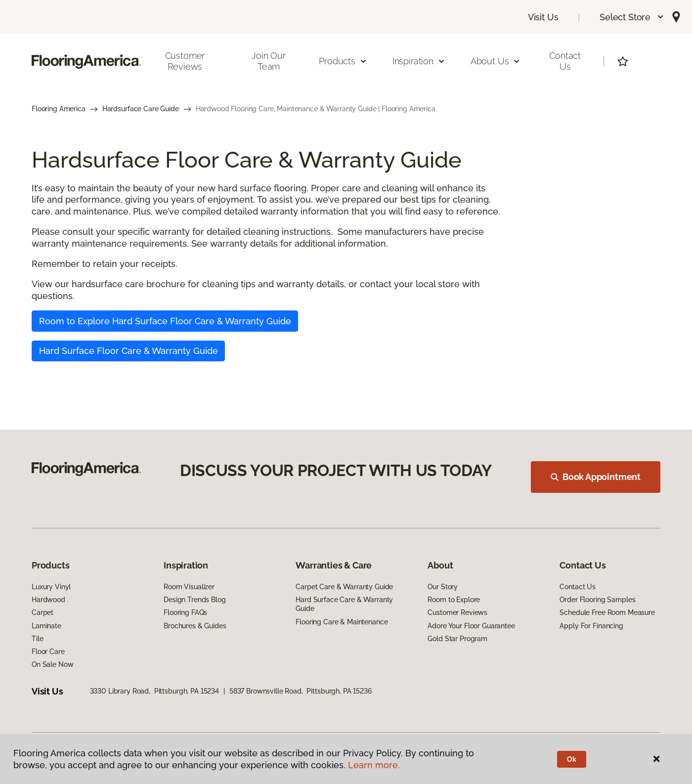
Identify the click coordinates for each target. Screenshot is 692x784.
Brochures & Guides (195, 626)
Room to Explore (454, 600)
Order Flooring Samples (597, 600)
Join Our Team (269, 61)
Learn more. (374, 765)
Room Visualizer (189, 587)
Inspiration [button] (419, 61)
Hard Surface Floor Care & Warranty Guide (129, 351)
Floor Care (48, 652)
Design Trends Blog (195, 600)
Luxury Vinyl (51, 587)
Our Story (443, 587)
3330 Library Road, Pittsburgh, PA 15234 (154, 691)
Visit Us (543, 17)
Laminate (46, 626)
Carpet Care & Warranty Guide (344, 587)
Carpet (43, 612)
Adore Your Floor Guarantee (471, 626)
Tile (37, 639)
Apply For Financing (591, 626)
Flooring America (59, 109)
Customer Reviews (185, 61)
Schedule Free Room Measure (607, 612)
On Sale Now (52, 664)
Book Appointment (596, 477)
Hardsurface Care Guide (141, 109)
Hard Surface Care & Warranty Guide (344, 604)
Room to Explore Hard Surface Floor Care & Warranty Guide (165, 321)
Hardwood (48, 600)
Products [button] (343, 61)
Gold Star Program (457, 639)
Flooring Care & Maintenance (342, 622)
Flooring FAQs (185, 612)
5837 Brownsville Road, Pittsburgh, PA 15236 (301, 691)
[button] (632, 17)
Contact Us (565, 61)
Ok (572, 759)
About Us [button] (496, 61)
